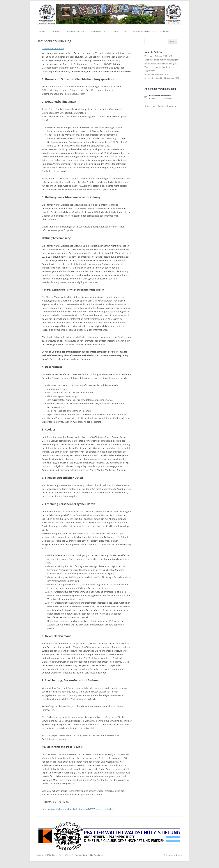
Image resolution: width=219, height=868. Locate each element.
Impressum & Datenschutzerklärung (151, 31)
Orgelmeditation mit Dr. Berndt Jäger (161, 60)
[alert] (164, 97)
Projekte (56, 31)
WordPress (98, 855)
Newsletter (120, 31)
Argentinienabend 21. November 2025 (162, 78)
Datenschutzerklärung (53, 48)
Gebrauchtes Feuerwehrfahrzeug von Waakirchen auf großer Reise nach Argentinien (161, 67)
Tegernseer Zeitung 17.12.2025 (158, 56)
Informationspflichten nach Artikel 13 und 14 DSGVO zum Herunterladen (79, 809)
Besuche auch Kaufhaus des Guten (160, 106)
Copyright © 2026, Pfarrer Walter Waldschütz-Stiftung (59, 855)
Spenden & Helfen (75, 31)
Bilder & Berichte (99, 31)
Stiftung (41, 31)
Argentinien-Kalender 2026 (156, 74)
